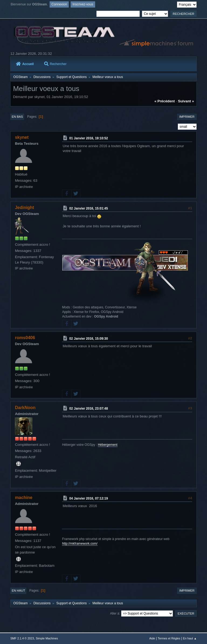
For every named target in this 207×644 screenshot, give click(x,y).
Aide (152, 638)
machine (24, 498)
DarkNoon (25, 408)
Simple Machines (47, 638)
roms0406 (25, 338)
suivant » (186, 101)
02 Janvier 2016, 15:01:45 (89, 208)
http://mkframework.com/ (80, 544)
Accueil (25, 64)
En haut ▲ (190, 638)
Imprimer (187, 117)
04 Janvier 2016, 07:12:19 (89, 498)
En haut (18, 591)
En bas (17, 117)
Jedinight (24, 208)
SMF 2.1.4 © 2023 (22, 638)
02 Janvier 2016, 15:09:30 (89, 338)
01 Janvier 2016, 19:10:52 (89, 138)
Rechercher (55, 64)
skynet (22, 137)
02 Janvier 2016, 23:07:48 (89, 409)
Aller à (115, 613)
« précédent (165, 101)
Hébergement (108, 445)
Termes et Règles (169, 638)
